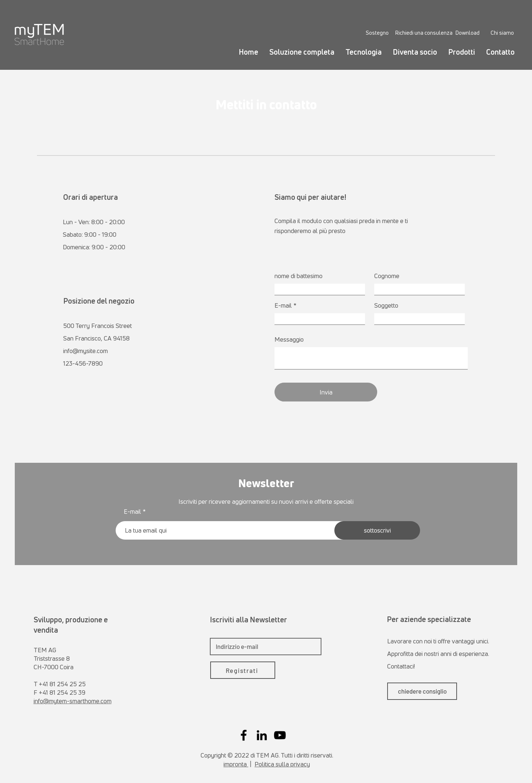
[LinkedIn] (262, 735)
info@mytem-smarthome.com (73, 701)
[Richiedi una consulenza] (424, 33)
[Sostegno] (377, 33)
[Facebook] (244, 735)
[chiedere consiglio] (422, 691)
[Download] (467, 33)
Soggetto (386, 305)
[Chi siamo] (502, 33)
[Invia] (326, 392)
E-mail (283, 305)
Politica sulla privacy (282, 764)
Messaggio (289, 339)
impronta (236, 764)
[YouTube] (280, 735)
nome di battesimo (299, 276)
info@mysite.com (86, 351)
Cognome (387, 276)
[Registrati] (243, 670)
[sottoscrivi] (377, 530)
